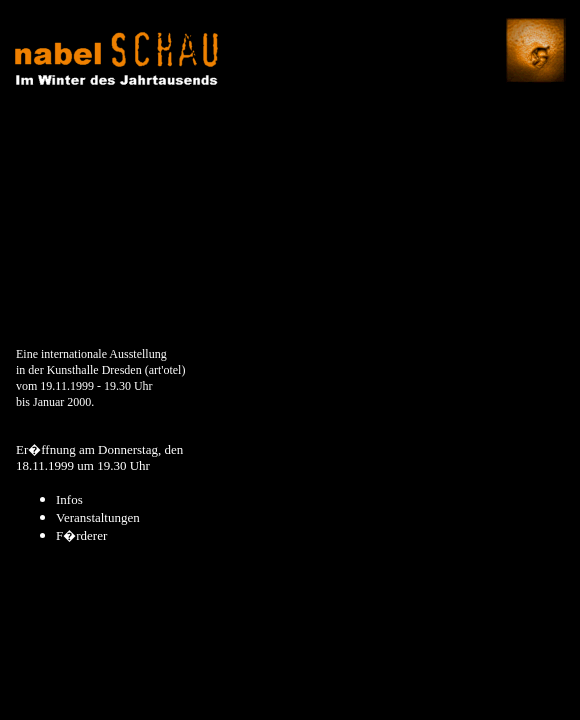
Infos (69, 499)
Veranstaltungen (98, 517)
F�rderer (81, 535)
